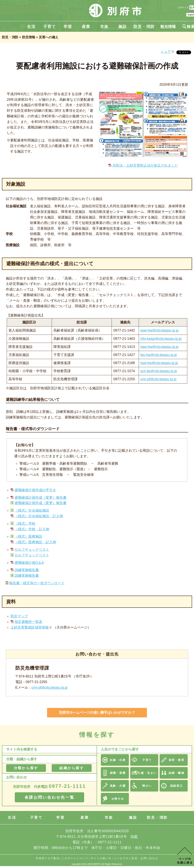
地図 (134, 837)
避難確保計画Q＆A (29, 563)
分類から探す (26, 768)
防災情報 (29, 37)
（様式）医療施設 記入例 (35, 542)
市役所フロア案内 (48, 858)
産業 (86, 27)
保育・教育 (177, 760)
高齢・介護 (118, 786)
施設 (123, 27)
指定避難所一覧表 (28, 622)
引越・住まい (147, 773)
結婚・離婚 (177, 773)
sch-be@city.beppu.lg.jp (159, 371)
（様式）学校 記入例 (32, 529)
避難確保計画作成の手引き (35, 490)
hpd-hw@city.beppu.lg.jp (159, 363)
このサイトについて (75, 858)
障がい (147, 786)
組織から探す (72, 768)
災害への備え (49, 37)
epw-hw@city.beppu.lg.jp (160, 330)
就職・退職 (118, 773)
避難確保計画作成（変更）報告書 (41, 498)
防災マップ (19, 616)
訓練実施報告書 (27, 570)
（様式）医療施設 (28, 536)
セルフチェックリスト (32, 550)
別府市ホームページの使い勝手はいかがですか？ (97, 713)
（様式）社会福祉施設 (32, 510)
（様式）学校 (25, 524)
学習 (68, 27)
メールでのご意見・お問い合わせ (136, 858)
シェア (166, 52)
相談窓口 (177, 786)
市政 (104, 27)
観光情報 (168, 27)
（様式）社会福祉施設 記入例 (39, 516)
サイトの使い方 (101, 858)
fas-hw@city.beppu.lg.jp (159, 355)
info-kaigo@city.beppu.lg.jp (161, 339)
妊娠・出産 (118, 760)
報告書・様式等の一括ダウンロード (37, 583)
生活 (31, 27)
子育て (50, 27)
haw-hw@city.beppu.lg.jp (160, 347)
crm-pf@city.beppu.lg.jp (158, 379)
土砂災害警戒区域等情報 (30, 627)
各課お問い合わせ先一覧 (50, 797)
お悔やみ (118, 799)
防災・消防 (144, 27)
